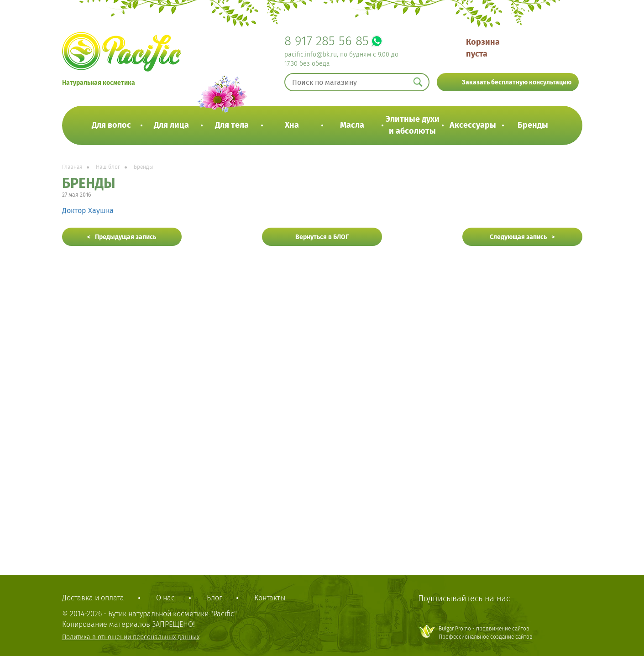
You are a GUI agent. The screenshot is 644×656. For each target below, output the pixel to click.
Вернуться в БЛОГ (322, 237)
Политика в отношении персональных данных (131, 637)
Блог (215, 598)
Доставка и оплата (93, 598)
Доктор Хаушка (88, 211)
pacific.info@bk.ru (311, 55)
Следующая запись (518, 237)
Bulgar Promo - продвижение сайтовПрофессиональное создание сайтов (486, 633)
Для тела (232, 125)
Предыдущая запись (126, 237)
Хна (292, 125)
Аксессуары (473, 125)
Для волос (111, 125)
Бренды (533, 125)
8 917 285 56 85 (327, 41)
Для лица (171, 125)
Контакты (270, 598)
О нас (165, 598)
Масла (352, 125)
